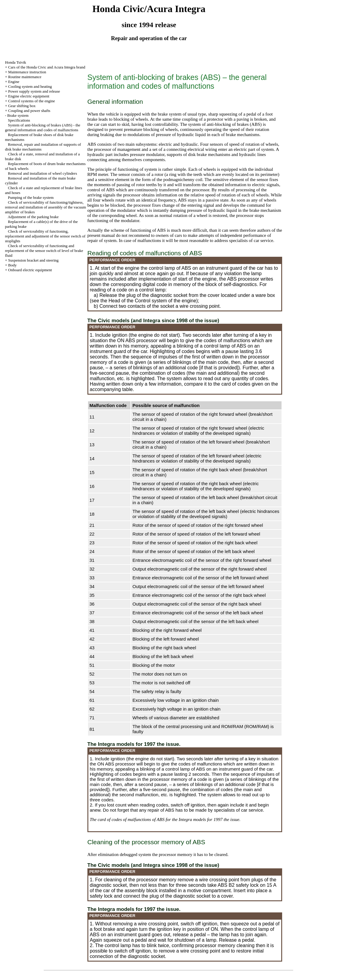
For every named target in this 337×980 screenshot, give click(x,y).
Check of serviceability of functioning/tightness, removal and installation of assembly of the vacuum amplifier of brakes (46, 207)
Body (12, 265)
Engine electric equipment (29, 96)
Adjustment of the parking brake (33, 217)
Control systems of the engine (31, 101)
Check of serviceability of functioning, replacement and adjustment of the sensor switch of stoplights (45, 236)
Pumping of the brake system (31, 197)
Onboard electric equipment (30, 270)
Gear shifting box (22, 106)
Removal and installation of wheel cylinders (42, 173)
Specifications (19, 120)
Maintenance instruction (27, 72)
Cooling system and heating (30, 86)
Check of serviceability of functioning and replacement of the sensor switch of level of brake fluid (44, 251)
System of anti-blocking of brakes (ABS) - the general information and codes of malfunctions (43, 127)
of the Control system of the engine (159, 301)
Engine (14, 82)
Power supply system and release (34, 91)
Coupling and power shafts (29, 111)
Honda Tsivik (16, 62)
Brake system (18, 115)
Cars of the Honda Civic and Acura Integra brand (47, 67)
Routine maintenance (25, 77)
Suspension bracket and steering (33, 260)
